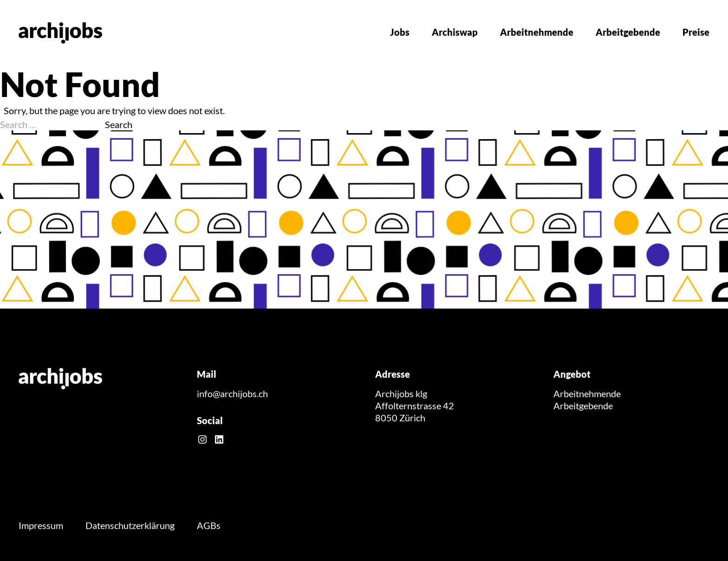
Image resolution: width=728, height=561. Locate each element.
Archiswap (455, 32)
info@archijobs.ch (232, 393)
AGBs (209, 525)
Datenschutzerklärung (130, 525)
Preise (696, 32)
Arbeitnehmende (537, 32)
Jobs (400, 32)
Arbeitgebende (628, 32)
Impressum (41, 525)
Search (119, 124)
